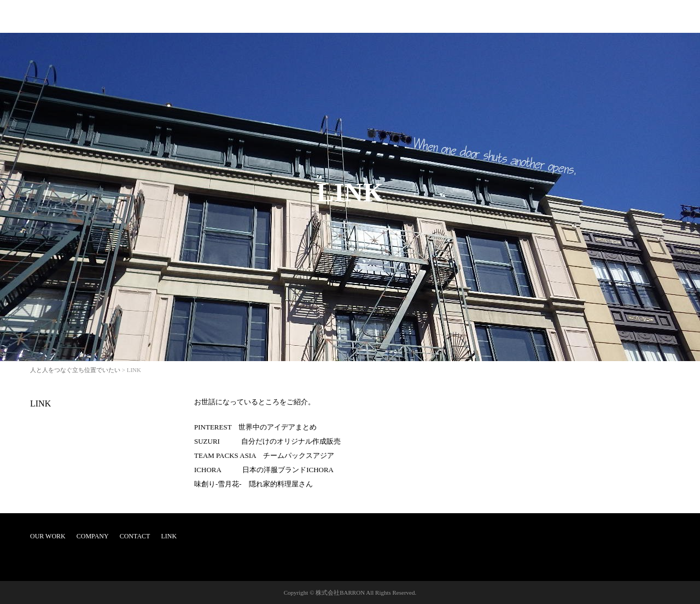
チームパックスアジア (299, 455)
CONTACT (135, 536)
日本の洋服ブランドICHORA (288, 470)
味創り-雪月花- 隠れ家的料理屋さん (253, 484)
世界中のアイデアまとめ (278, 427)
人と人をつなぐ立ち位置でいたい (75, 370)
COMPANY (93, 536)
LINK (40, 403)
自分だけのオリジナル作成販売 (291, 441)
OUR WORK (48, 536)
